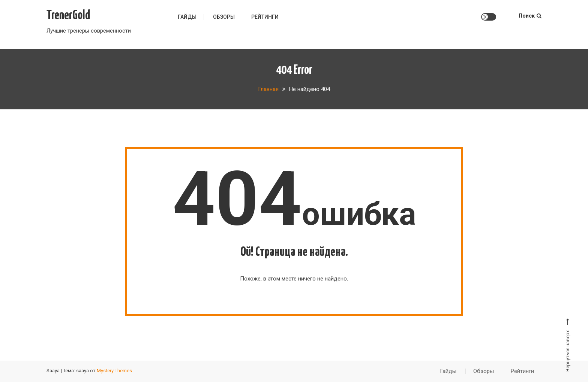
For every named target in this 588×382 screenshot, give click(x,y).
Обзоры (224, 17)
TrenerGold (68, 16)
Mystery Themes (114, 371)
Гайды (187, 17)
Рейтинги (265, 17)
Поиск (530, 16)
